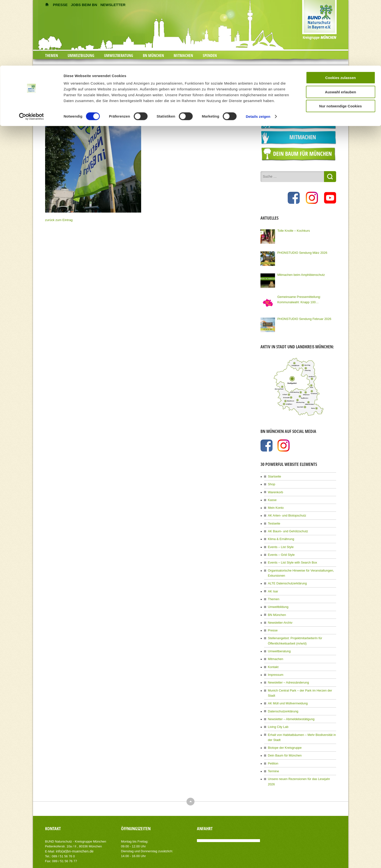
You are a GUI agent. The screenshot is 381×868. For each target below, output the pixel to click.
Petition (273, 746)
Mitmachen (275, 651)
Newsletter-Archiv (279, 616)
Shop (271, 483)
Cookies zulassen (340, 12)
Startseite (274, 476)
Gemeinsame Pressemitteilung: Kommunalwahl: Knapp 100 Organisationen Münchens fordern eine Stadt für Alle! (305, 299)
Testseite (274, 521)
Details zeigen (258, 51)
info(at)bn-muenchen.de (73, 828)
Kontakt (273, 658)
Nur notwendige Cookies (340, 40)
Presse (272, 623)
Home (164, 67)
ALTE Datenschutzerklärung (286, 578)
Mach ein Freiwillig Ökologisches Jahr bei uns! (198, 67)
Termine (273, 753)
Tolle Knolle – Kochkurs (293, 230)
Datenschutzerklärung (282, 696)
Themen (273, 593)
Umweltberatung (279, 643)
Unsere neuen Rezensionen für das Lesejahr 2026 (300, 761)
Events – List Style (280, 543)
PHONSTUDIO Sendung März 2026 (301, 252)
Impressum (275, 666)
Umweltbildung (278, 601)
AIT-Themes (84, 861)
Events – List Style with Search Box (291, 558)
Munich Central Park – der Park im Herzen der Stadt (302, 681)
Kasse (272, 498)
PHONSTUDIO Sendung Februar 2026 (303, 318)
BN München (276, 608)
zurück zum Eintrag (58, 220)
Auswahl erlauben (340, 26)
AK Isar (273, 586)
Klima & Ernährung (280, 536)
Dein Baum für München (284, 738)
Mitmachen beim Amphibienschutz (300, 274)
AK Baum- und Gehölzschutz (287, 528)
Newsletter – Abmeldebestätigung (290, 703)
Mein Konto (275, 506)
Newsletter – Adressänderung (287, 673)
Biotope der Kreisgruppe (284, 731)
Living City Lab (278, 711)
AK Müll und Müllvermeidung (287, 688)
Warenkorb (275, 491)
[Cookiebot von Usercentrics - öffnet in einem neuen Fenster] (31, 51)
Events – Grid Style (280, 551)
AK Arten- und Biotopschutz (286, 513)
